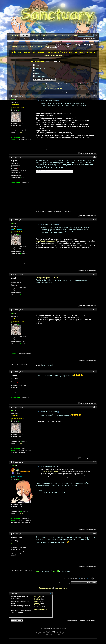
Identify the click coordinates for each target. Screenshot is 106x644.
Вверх (94, 583)
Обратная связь (72, 621)
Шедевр (37, 65)
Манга (56, 36)
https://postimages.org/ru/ (46, 241)
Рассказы (66, 36)
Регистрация (89, 45)
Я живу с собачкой (55, 88)
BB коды (37, 597)
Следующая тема (61, 588)
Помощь (78, 45)
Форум (25, 36)
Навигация (47, 39)
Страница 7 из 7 (72, 84)
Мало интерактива (41, 71)
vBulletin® (54, 631)
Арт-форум (24, 47)
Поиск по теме (79, 92)
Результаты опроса (49, 79)
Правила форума (41, 610)
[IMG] (36, 601)
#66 (94, 372)
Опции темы (68, 92)
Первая (82, 84)
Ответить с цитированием (87, 153)
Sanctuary (82, 621)
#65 (94, 310)
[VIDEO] (37, 604)
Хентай (37, 74)
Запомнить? (52, 47)
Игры (32, 47)
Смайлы (37, 599)
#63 (94, 220)
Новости (15, 36)
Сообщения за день (17, 39)
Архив (88, 621)
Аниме (46, 36)
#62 (94, 157)
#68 (94, 462)
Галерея (35, 36)
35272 (21, 513)
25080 (21, 132)
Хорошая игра (39, 68)
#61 (94, 96)
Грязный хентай (40, 76)
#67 (94, 407)
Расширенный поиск (90, 39)
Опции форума (36, 39)
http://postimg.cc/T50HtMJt (47, 278)
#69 (94, 534)
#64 (94, 274)
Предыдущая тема (46, 588)
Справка (27, 39)
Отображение (90, 92)
